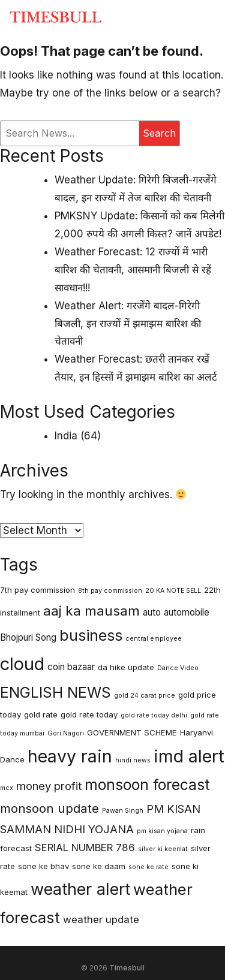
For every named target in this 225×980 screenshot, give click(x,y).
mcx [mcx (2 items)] (7, 788)
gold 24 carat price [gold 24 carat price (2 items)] (145, 696)
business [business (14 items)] (91, 635)
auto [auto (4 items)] (152, 612)
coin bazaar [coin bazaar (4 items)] (71, 667)
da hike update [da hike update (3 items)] (126, 667)
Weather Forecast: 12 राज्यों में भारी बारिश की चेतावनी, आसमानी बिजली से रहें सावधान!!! (133, 270)
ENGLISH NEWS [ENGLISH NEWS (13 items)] (55, 692)
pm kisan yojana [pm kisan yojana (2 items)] (162, 831)
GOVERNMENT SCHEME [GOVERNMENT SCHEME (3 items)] (132, 732)
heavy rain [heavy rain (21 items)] (70, 756)
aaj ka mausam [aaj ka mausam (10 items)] (91, 610)
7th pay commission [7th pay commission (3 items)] (37, 590)
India (66, 436)
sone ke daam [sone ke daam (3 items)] (99, 866)
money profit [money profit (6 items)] (49, 786)
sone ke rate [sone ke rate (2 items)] (148, 867)
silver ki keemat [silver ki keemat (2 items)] (163, 849)
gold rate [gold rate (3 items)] (41, 714)
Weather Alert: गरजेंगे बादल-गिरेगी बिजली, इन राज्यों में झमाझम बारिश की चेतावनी (128, 324)
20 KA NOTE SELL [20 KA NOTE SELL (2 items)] (173, 591)
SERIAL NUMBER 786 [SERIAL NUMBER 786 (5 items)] (85, 848)
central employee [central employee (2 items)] (154, 639)
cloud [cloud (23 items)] (22, 664)
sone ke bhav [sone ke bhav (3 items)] (43, 866)
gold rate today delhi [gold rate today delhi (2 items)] (154, 715)
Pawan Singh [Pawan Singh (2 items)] (123, 811)
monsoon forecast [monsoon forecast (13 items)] (147, 785)
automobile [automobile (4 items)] (187, 612)
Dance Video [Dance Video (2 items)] (178, 668)
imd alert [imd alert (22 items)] (189, 756)
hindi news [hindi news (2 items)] (133, 760)
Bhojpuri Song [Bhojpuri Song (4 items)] (28, 637)
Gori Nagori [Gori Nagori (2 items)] (66, 733)
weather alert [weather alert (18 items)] (80, 889)
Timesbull (127, 968)
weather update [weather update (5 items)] (101, 919)
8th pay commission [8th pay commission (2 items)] (110, 591)
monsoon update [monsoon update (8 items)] (49, 808)
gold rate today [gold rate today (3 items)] (89, 714)
